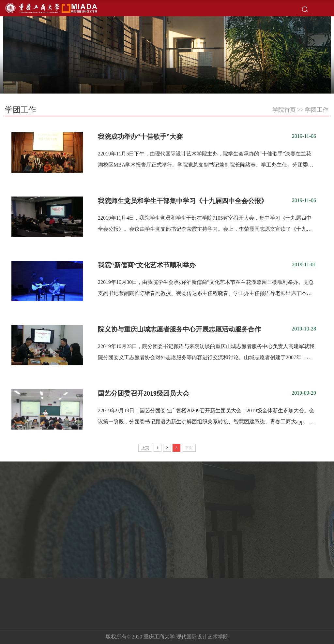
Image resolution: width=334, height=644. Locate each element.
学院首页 (284, 110)
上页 (145, 448)
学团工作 (317, 110)
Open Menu (326, 8)
